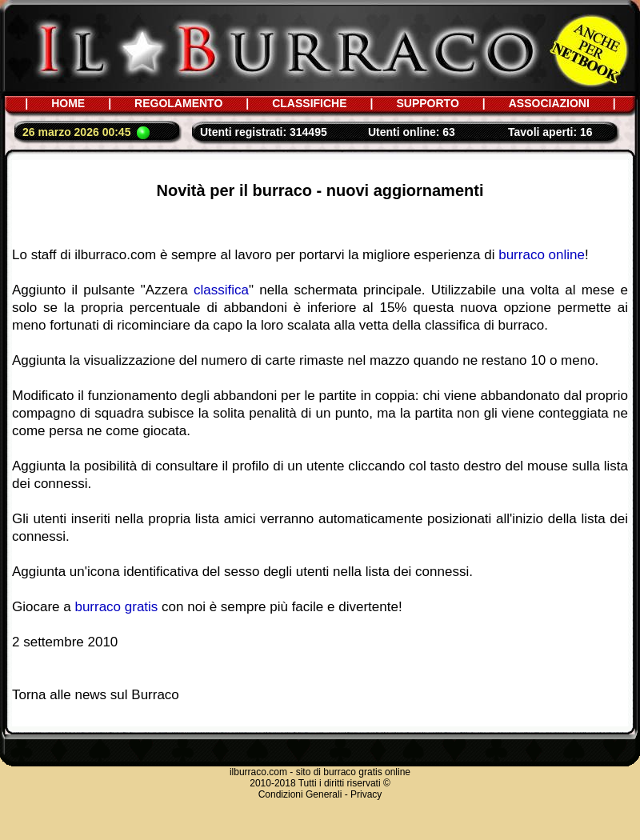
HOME (68, 103)
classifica (221, 290)
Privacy (366, 794)
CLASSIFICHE (309, 103)
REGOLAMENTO (178, 103)
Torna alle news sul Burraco (96, 695)
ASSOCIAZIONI (549, 103)
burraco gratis (116, 607)
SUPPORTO (427, 103)
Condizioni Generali (300, 794)
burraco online (542, 255)
